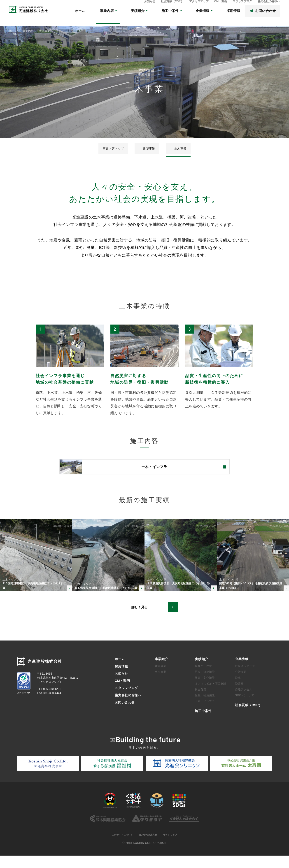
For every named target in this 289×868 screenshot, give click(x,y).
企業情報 (242, 671)
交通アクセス (244, 702)
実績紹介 (202, 671)
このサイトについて (119, 847)
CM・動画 (221, 8)
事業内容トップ (125, 149)
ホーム (125, 17)
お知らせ (150, 8)
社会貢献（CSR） (172, 8)
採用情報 (121, 678)
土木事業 (169, 149)
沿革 (238, 690)
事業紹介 (162, 671)
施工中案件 (203, 723)
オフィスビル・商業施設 (211, 696)
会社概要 (241, 684)
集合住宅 (200, 702)
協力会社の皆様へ (269, 8)
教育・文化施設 (205, 690)
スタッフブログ (242, 8)
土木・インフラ (205, 713)
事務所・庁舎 (203, 678)
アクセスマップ (199, 8)
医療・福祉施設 (205, 684)
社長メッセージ (245, 678)
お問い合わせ (125, 714)
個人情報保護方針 (149, 847)
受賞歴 (239, 696)
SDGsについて (245, 708)
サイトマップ (174, 847)
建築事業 (149, 149)
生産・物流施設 (205, 708)
